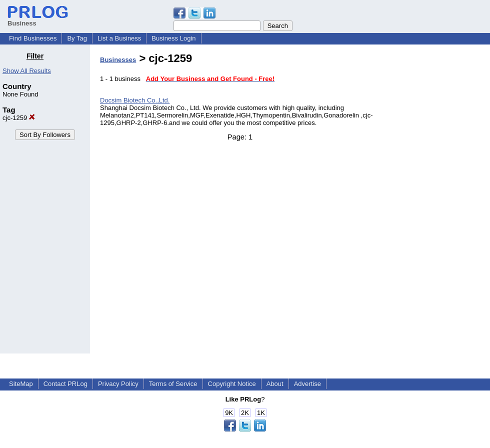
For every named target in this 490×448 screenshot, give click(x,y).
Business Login (173, 38)
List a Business (119, 38)
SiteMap (21, 384)
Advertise (307, 384)
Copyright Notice (232, 384)
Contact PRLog (65, 384)
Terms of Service (173, 384)
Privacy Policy (118, 384)
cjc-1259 (19, 118)
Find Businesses (33, 38)
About (275, 384)
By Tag (77, 38)
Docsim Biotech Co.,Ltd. (135, 100)
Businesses (118, 60)
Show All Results (27, 71)
